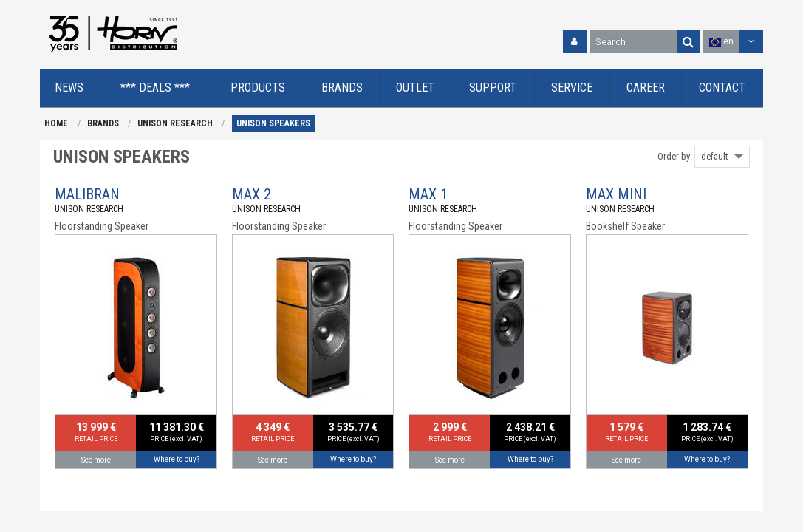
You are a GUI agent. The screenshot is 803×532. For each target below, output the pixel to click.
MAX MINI (616, 194)
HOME (56, 123)
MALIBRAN (87, 194)
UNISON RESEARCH (175, 123)
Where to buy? (177, 459)
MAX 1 (428, 194)
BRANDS (103, 123)
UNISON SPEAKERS (273, 123)
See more (96, 460)
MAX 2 (252, 194)
